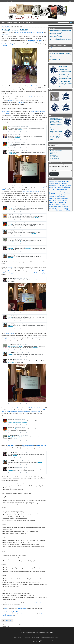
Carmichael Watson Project (56, 151)
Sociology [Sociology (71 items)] (52, 208)
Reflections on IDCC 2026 (56, 34)
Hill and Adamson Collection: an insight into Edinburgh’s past (65, 68)
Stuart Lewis (5, 34)
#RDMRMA (5, 46)
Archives (7, 26)
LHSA (52, 154)
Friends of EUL (54, 152)
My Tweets (52, 48)
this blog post (37, 603)
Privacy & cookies (27, 638)
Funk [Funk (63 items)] (63, 191)
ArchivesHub (34, 337)
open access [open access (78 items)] (64, 201)
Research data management (38, 32)
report (6, 614)
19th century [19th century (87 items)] (58, 182)
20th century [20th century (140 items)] (66, 182)
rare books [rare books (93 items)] (52, 204)
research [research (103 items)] (58, 204)
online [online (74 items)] (67, 199)
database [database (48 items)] (59, 187)
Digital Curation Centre (7, 42)
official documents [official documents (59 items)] (61, 199)
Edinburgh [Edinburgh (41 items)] (69, 189)
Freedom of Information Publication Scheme (50, 638)
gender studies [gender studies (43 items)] (67, 191)
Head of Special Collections (36, 86)
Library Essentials (17, 1)
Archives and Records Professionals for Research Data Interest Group (23, 412)
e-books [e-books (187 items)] (58, 189)
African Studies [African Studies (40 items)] (52, 183)
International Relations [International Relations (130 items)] (63, 193)
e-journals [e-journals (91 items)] (64, 189)
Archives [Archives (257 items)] (64, 184)
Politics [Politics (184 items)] (52, 202)
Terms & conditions (18, 638)
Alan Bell (31, 97)
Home (2, 1)
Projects (15, 23)
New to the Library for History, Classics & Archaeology (13, 625)
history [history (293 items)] (52, 193)
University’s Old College (8, 44)
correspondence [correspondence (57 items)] (68, 185)
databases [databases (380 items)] (66, 187)
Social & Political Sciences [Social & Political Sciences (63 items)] (55, 206)
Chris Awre (10, 267)
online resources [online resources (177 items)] (55, 201)
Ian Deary (4, 186)
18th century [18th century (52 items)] (52, 182)
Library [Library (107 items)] (58, 195)
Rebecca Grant (16, 408)
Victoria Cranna (5, 112)
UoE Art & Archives (55, 158)
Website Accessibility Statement (14, 630)
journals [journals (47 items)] (51, 195)
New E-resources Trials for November (58, 58)
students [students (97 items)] (66, 208)
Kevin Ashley (33, 88)
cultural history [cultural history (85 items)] (53, 187)
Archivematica (9, 271)
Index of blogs (29, 23)
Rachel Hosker (12, 101)
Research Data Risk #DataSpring (37, 273)
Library (3, 23)
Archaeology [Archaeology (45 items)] (57, 183)
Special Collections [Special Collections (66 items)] (59, 208)
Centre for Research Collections (9, 88)
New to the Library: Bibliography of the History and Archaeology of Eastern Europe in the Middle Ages (61, 55)
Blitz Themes (70, 634)
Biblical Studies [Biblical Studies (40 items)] (52, 185)
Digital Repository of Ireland (35, 408)
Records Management (25, 32)
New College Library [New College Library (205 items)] (57, 197)
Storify (6, 612)
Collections (9, 23)
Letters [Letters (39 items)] (54, 195)
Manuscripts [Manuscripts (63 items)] (63, 195)
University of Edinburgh (8, 1)
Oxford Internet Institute (28, 445)
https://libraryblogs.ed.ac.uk (39, 642)
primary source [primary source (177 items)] (60, 202)
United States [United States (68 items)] (52, 210)
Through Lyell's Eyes (55, 157)
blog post (7, 608)
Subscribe (54, 174)
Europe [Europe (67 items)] (60, 191)
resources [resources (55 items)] (63, 204)
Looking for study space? (40, 625)
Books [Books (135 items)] (57, 185)
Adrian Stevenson (10, 333)
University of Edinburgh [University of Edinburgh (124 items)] (64, 210)
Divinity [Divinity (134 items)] (52, 189)
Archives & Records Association (27, 614)
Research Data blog (54, 155)
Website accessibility (36, 638)
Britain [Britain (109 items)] (62, 185)
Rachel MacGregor (23, 608)
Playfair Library (32, 42)
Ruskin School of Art (41, 445)
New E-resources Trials (55, 59)
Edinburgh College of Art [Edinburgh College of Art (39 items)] (53, 191)
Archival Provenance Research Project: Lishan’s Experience (56, 131)
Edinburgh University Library (35, 40)
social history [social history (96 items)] (66, 206)
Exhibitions (21, 23)
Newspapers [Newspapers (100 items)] (53, 199)
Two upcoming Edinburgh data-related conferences (61, 38)
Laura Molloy (11, 445)
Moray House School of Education (30, 192)
